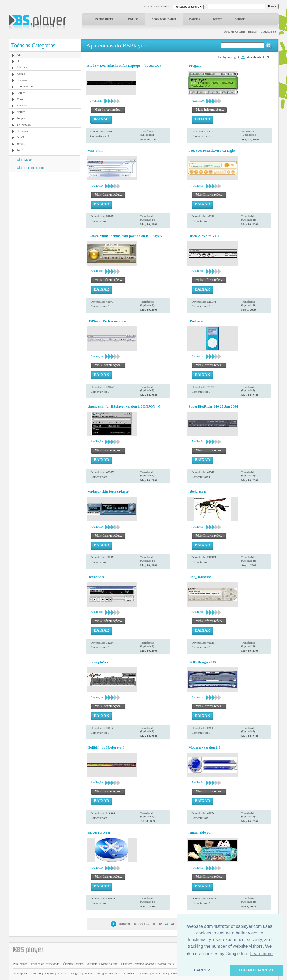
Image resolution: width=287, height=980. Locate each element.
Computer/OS (25, 86)
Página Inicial (104, 19)
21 (173, 923)
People (21, 118)
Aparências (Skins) (164, 19)
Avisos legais (166, 964)
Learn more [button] (261, 954)
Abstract (22, 67)
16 (142, 923)
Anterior (125, 923)
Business (22, 80)
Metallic (22, 105)
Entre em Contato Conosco (137, 964)
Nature (21, 112)
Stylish (21, 143)
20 (167, 923)
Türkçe (175, 973)
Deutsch (36, 973)
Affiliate (92, 964)
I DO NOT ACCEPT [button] (256, 970)
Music (21, 99)
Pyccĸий (143, 973)
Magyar (76, 973)
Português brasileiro (108, 973)
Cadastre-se (268, 31)
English (49, 973)
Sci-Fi (21, 137)
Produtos (132, 19)
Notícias (194, 19)
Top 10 (21, 150)
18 (154, 923)
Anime (21, 74)
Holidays (22, 131)
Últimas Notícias (73, 964)
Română (129, 973)
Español (62, 973)
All (19, 55)
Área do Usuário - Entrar (241, 31)
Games (21, 93)
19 (160, 923)
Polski (88, 973)
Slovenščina (159, 973)
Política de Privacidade (45, 964)
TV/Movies (24, 124)
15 (135, 923)
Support (240, 19)
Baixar (217, 19)
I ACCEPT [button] (203, 970)
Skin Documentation (31, 168)
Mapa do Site (109, 964)
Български (21, 973)
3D (19, 61)
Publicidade (20, 964)
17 (148, 923)
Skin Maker (25, 160)
